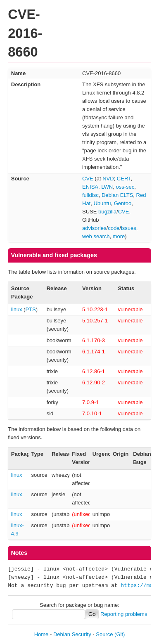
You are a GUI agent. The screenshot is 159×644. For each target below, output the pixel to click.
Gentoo (123, 203)
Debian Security (72, 634)
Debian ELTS (117, 195)
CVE (88, 179)
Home (42, 634)
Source (104, 634)
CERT (124, 179)
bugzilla (107, 212)
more (119, 236)
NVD (108, 179)
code (114, 228)
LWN (107, 187)
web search (96, 236)
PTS (30, 309)
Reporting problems (124, 614)
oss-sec (125, 187)
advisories (94, 228)
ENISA (90, 187)
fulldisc (90, 195)
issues (129, 228)
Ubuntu (102, 203)
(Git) (120, 634)
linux (17, 309)
